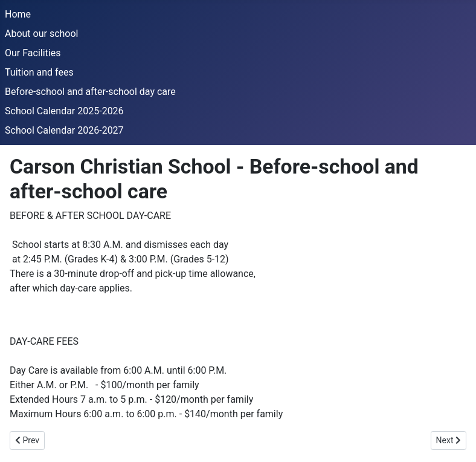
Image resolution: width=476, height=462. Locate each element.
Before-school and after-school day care (90, 92)
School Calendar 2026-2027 (64, 130)
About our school (42, 34)
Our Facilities (33, 53)
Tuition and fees (39, 72)
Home (18, 14)
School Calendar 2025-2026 (64, 111)
